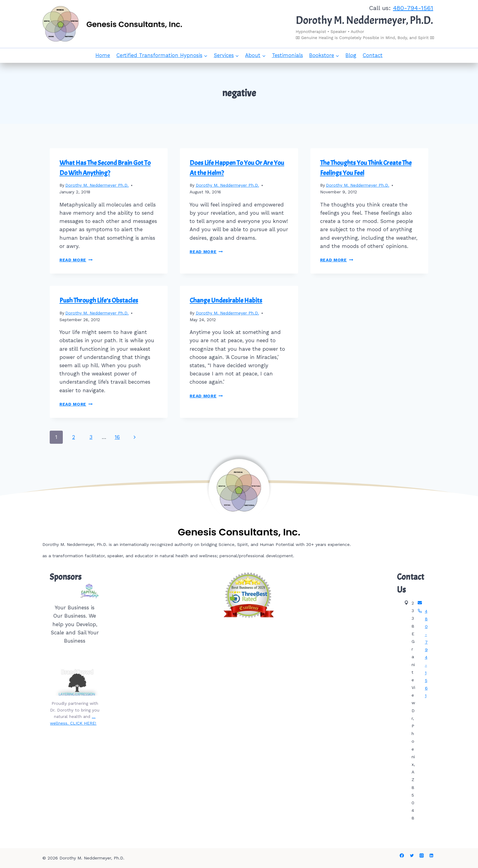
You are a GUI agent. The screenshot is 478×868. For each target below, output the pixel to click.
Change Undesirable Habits (226, 300)
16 (117, 437)
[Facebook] (402, 855)
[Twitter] (412, 855)
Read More (76, 260)
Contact (373, 55)
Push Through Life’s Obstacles (99, 300)
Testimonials (287, 55)
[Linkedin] (431, 855)
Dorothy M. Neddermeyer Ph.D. (97, 185)
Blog (351, 55)
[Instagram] (422, 855)
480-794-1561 (413, 8)
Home (103, 55)
